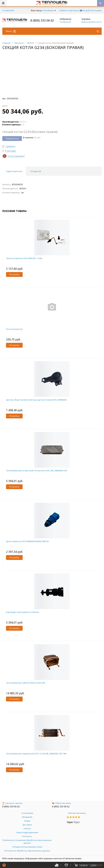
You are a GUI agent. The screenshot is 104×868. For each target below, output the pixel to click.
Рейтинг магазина (77, 813)
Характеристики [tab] (14, 171)
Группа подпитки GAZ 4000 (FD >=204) (24, 258)
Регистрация (95, 10)
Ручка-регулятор (14, 329)
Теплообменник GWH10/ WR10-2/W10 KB (25, 683)
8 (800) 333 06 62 (42, 20)
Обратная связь (62, 803)
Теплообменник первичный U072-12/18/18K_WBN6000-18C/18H (36, 754)
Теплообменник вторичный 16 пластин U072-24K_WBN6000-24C (37, 471)
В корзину (14, 274)
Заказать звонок (12, 803)
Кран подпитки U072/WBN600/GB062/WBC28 (27, 541)
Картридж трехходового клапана (22, 612)
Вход (85, 10)
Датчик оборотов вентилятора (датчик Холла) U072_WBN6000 (36, 400)
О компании (8, 10)
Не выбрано (49, 10)
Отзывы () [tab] (36, 171)
